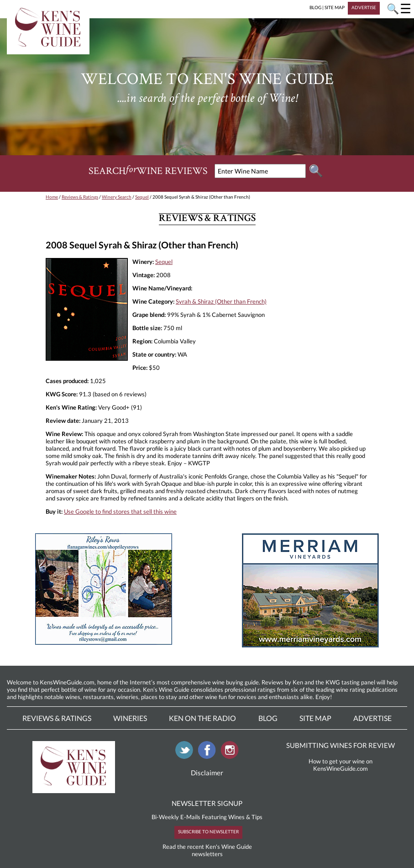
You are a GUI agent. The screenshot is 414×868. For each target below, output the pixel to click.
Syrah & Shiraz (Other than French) (221, 301)
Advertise (372, 718)
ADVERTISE (364, 7)
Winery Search (117, 197)
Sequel (142, 197)
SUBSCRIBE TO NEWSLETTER (208, 831)
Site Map (315, 718)
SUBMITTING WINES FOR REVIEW (341, 745)
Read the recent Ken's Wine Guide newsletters (207, 850)
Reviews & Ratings (80, 197)
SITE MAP (335, 7)
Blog (268, 718)
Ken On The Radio (202, 718)
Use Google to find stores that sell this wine (120, 511)
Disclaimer (207, 773)
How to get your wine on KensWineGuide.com (341, 765)
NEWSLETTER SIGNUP (207, 803)
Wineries (130, 718)
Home (52, 197)
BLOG (315, 7)
